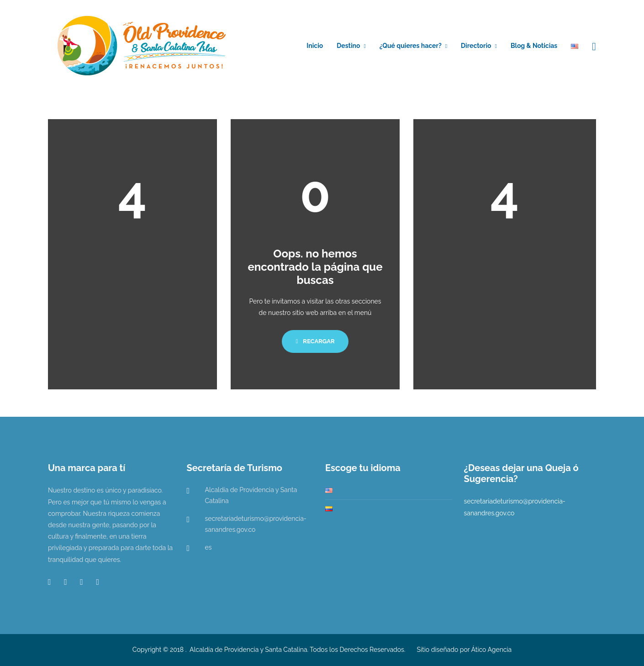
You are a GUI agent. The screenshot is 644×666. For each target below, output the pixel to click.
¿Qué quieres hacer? (411, 46)
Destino (348, 46)
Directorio (476, 46)
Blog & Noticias (534, 46)
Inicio (315, 46)
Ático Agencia (492, 650)
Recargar (315, 341)
